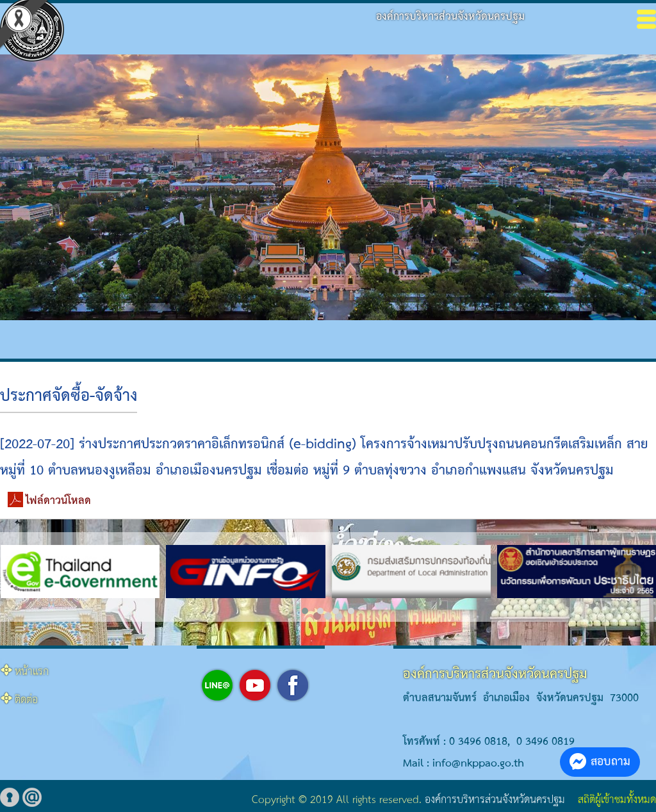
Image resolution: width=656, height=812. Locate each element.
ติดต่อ (26, 700)
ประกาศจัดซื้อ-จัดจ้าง (69, 396)
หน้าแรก (32, 672)
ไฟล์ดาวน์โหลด (58, 501)
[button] (305, 611)
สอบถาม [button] (600, 762)
